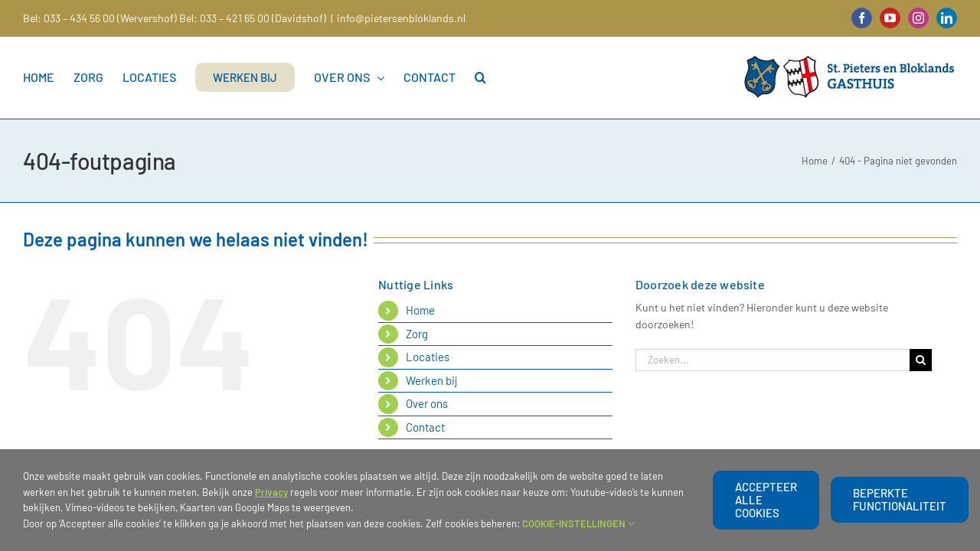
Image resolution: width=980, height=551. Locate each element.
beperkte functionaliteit (900, 499)
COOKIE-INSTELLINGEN (578, 523)
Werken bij (432, 380)
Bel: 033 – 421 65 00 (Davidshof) (253, 18)
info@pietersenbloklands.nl (401, 18)
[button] (503, 77)
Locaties (428, 357)
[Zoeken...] (773, 360)
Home (420, 310)
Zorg (417, 334)
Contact (425, 427)
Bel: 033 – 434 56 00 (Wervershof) (100, 18)
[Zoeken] (921, 360)
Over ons (427, 403)
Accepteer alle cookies (766, 500)
